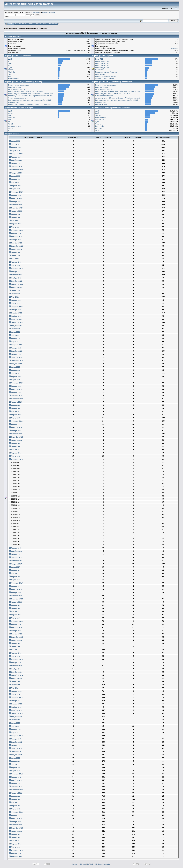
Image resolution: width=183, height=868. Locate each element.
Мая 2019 (14, 412)
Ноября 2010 (15, 822)
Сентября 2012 (16, 752)
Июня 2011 (14, 799)
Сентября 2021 (16, 322)
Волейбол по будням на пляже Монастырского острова (29, 104)
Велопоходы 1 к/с (102, 63)
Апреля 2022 (15, 300)
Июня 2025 (14, 179)
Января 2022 (15, 310)
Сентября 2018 (16, 437)
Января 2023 (15, 272)
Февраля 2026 (16, 154)
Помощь (25, 24)
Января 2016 (15, 624)
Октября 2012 (16, 748)
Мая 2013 (14, 726)
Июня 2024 (14, 217)
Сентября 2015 (16, 637)
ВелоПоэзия (100, 74)
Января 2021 (15, 348)
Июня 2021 (14, 332)
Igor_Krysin (99, 126)
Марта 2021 (15, 342)
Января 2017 (15, 586)
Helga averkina (14, 78)
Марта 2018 (15, 456)
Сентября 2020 (16, 361)
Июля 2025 (14, 176)
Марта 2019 (15, 418)
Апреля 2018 (15, 453)
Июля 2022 (14, 291)
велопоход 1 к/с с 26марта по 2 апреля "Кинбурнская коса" (31, 96)
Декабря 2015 (16, 628)
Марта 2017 (15, 580)
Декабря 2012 (16, 742)
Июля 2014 (14, 682)
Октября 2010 (16, 825)
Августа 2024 (15, 211)
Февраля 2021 (16, 345)
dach (97, 130)
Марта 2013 (15, 733)
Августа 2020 (15, 364)
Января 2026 (15, 157)
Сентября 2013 (16, 713)
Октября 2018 (16, 434)
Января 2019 (15, 424)
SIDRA (11, 128)
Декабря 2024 (16, 198)
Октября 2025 (16, 167)
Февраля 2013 (16, 736)
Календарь (38, 24)
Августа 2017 (15, 564)
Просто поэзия (14, 102)
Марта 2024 (15, 227)
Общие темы (100, 70)
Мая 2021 (14, 335)
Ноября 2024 (15, 202)
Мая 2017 (14, 573)
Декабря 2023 (16, 237)
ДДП (10, 59)
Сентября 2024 (16, 208)
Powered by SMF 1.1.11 (79, 864)
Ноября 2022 (15, 278)
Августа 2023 (15, 249)
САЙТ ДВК (18, 24)
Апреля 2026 (15, 147)
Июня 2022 (14, 294)
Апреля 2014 (15, 691)
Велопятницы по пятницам (18, 85)
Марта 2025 (15, 189)
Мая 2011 (14, 803)
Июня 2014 (14, 685)
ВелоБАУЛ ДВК (101, 104)
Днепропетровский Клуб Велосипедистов (18, 29)
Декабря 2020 (16, 351)
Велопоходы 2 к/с (102, 65)
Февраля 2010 (16, 850)
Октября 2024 (16, 205)
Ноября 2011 (15, 783)
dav (10, 65)
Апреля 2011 (15, 806)
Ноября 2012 (15, 745)
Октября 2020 (16, 357)
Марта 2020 (15, 380)
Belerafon (175, 48)
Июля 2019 (14, 405)
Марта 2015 (15, 656)
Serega (98, 115)
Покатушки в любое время (105, 76)
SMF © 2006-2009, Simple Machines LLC (99, 864)
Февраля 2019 (16, 421)
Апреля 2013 (15, 729)
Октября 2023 (16, 243)
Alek (10, 76)
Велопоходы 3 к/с (102, 68)
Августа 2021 (15, 326)
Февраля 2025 (16, 192)
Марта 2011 (15, 809)
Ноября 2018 (15, 431)
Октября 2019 (16, 396)
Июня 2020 (14, 370)
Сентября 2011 (16, 790)
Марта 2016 (15, 618)
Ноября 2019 (15, 392)
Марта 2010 (15, 847)
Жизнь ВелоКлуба (102, 61)
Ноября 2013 (15, 707)
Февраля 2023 (16, 268)
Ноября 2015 (15, 631)
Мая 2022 (14, 297)
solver (10, 70)
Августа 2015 (15, 640)
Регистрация (53, 24)
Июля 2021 (14, 329)
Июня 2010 (14, 838)
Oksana (98, 124)
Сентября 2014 (16, 675)
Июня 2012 (14, 761)
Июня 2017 (14, 570)
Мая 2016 (14, 612)
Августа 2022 (15, 287)
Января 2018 (15, 548)
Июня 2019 (14, 408)
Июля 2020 (14, 367)
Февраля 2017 (16, 583)
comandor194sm (14, 126)
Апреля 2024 (15, 224)
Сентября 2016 (16, 599)
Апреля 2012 (15, 768)
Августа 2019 (15, 402)
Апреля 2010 (15, 844)
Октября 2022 (16, 281)
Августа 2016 (15, 602)
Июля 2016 (14, 605)
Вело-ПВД (99, 59)
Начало (10, 24)
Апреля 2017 (15, 577)
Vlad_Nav (12, 72)
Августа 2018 (15, 440)
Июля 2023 (14, 252)
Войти (45, 24)
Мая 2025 (14, 182)
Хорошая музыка (15, 87)
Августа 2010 (15, 831)
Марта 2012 (15, 771)
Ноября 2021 (15, 316)
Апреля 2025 (15, 186)
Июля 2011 (14, 796)
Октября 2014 (16, 672)
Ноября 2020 (15, 354)
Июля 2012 (14, 758)
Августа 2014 (15, 678)
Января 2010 (15, 853)
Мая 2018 (14, 450)
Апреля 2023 (15, 262)
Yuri (10, 74)
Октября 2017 (16, 558)
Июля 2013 (14, 720)
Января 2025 (15, 195)
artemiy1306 (100, 120)
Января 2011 (15, 815)
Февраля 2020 (16, 383)
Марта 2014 (15, 694)
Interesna (99, 128)
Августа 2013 (15, 717)
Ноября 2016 (15, 593)
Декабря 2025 (16, 160)
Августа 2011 (15, 793)
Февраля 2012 (16, 774)
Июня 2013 (14, 723)
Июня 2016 (14, 608)
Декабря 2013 (16, 704)
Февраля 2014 (16, 698)
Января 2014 (15, 701)
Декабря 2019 (16, 389)
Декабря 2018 (16, 427)
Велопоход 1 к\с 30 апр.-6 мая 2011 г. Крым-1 (26, 91)
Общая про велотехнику (104, 78)
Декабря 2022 (16, 275)
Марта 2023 (15, 265)
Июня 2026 (14, 141)
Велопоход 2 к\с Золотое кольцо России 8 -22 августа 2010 (31, 94)
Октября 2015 (16, 634)
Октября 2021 (16, 319)
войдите (36, 12)
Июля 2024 (14, 214)
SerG (10, 63)
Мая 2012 (14, 764)
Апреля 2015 (15, 653)
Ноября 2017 (15, 554)
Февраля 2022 (16, 307)
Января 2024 (15, 233)
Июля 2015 (14, 643)
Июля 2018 (14, 443)
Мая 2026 (14, 144)
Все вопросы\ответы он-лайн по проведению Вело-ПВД (30, 100)
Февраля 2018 (16, 459)
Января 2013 (15, 739)
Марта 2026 (15, 151)
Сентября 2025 (16, 170)
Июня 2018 (14, 447)
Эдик (10, 68)
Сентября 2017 (16, 561)
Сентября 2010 (16, 828)
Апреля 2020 (15, 377)
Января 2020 (15, 386)
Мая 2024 (14, 221)
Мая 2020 (14, 373)
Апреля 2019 (15, 415)
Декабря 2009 (16, 857)
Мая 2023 (14, 259)
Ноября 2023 (15, 240)
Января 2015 (15, 663)
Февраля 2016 (16, 621)
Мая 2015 (14, 650)
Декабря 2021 (16, 313)
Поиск (31, 24)
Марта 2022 (15, 303)
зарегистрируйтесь (49, 12)
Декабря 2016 (16, 589)
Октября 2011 (16, 787)
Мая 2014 (14, 688)
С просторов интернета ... (18, 98)
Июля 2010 (14, 834)
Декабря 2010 (16, 818)
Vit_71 (11, 124)
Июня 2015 (14, 647)
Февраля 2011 (16, 812)
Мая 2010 (14, 841)
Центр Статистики (40, 29)
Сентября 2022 (16, 284)
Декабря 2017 (16, 551)
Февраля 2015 (16, 659)
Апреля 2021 (15, 338)
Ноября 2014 (15, 669)
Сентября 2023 (16, 246)
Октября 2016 (16, 596)
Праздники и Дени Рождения (106, 72)
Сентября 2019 (16, 399)
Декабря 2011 (16, 780)
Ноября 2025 (15, 163)
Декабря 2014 (16, 666)
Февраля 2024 (16, 230)
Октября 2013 (16, 710)
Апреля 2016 (15, 615)
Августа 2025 (15, 173)
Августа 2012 (15, 755)
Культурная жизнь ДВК (17, 89)
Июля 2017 (14, 567)
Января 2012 (15, 777)
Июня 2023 (14, 256)
